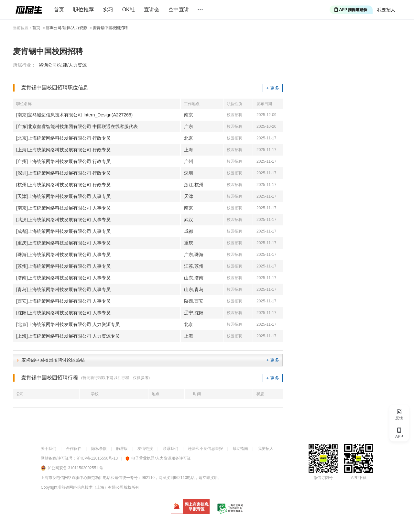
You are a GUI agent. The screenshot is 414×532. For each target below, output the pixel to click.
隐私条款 (99, 449)
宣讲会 (152, 10)
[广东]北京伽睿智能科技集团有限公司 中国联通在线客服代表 (77, 126)
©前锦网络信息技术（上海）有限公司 (91, 487)
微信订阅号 (323, 478)
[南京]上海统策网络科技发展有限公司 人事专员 (63, 208)
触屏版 (122, 449)
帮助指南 (240, 449)
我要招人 (386, 10)
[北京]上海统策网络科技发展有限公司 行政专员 (63, 138)
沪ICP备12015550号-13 (97, 458)
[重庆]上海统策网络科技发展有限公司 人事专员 (63, 243)
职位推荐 (83, 10)
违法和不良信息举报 (205, 449)
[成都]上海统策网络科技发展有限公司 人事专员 (63, 231)
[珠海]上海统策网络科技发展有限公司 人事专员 (63, 255)
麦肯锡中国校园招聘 (110, 28)
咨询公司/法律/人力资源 (66, 28)
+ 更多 (273, 88)
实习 (108, 10)
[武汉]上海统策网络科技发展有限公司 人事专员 (63, 220)
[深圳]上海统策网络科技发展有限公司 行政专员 (63, 173)
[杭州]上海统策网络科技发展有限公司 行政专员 (63, 185)
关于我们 (49, 449)
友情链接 (145, 449)
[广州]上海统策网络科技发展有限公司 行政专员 (63, 161)
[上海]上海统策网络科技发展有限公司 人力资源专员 (68, 336)
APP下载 (359, 478)
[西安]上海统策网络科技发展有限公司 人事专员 (63, 301)
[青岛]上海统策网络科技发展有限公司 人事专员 (63, 289)
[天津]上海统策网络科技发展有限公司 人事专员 (63, 196)
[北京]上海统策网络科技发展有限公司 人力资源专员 (68, 324)
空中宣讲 (179, 10)
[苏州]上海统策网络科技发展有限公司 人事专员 (63, 266)
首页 (59, 10)
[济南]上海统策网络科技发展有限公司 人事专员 (63, 278)
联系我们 (170, 449)
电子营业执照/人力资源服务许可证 (158, 458)
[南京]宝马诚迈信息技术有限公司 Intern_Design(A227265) (74, 115)
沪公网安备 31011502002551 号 (75, 468)
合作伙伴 (74, 449)
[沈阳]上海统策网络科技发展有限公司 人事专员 (63, 313)
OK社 (129, 10)
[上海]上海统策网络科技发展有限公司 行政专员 (63, 150)
